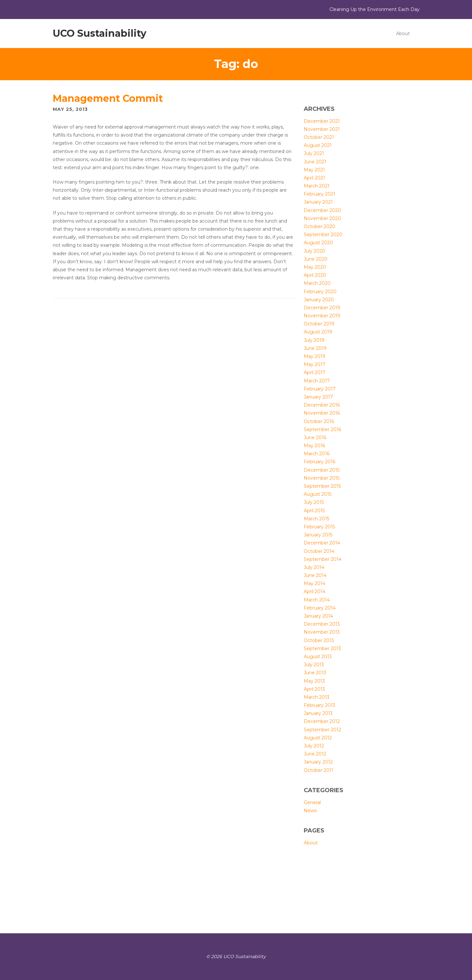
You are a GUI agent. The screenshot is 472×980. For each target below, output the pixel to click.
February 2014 (320, 608)
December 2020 (322, 210)
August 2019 (318, 332)
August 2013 (318, 657)
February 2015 (319, 527)
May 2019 (315, 356)
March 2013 (317, 697)
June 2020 (316, 259)
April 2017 (315, 372)
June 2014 (315, 575)
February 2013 (319, 705)
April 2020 (315, 275)
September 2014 (323, 559)
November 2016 (322, 413)
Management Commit (108, 98)
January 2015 (318, 535)
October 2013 (319, 640)
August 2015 (318, 494)
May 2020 (315, 267)
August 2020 (318, 243)
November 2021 (322, 129)
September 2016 (322, 429)
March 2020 (317, 283)
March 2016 (317, 454)
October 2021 (319, 137)
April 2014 (315, 591)
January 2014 (318, 616)
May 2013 (314, 681)
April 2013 (314, 689)
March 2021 (317, 186)
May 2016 (314, 446)
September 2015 (322, 486)
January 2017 (318, 397)
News (310, 811)
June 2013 (315, 673)
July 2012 (314, 746)
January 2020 (319, 300)
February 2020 (320, 292)
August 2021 (318, 145)
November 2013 (322, 632)
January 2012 (318, 762)
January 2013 (318, 713)
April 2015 (314, 511)
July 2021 (314, 153)
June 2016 (315, 437)
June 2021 (315, 162)
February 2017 (320, 389)
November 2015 (322, 478)
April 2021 (314, 178)
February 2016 (319, 462)
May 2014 (315, 583)
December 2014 (322, 543)
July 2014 (314, 567)
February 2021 (319, 194)
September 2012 (322, 730)
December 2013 (322, 624)
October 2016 (319, 421)
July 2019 (314, 340)
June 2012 (315, 754)
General (312, 802)
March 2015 (316, 519)
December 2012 (322, 721)
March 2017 (317, 381)
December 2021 (322, 121)
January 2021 (318, 202)
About (403, 34)
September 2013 (322, 649)
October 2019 (319, 324)
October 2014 (319, 551)
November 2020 (322, 218)
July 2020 (315, 251)
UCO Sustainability (100, 33)
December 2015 (322, 470)
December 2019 (322, 308)
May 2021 (314, 170)
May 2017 (315, 364)
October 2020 (319, 226)
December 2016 (322, 405)
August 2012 (318, 738)
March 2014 (317, 600)
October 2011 (319, 770)
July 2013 (314, 665)
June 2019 (315, 348)
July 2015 (314, 502)
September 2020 (323, 235)
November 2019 (322, 316)
